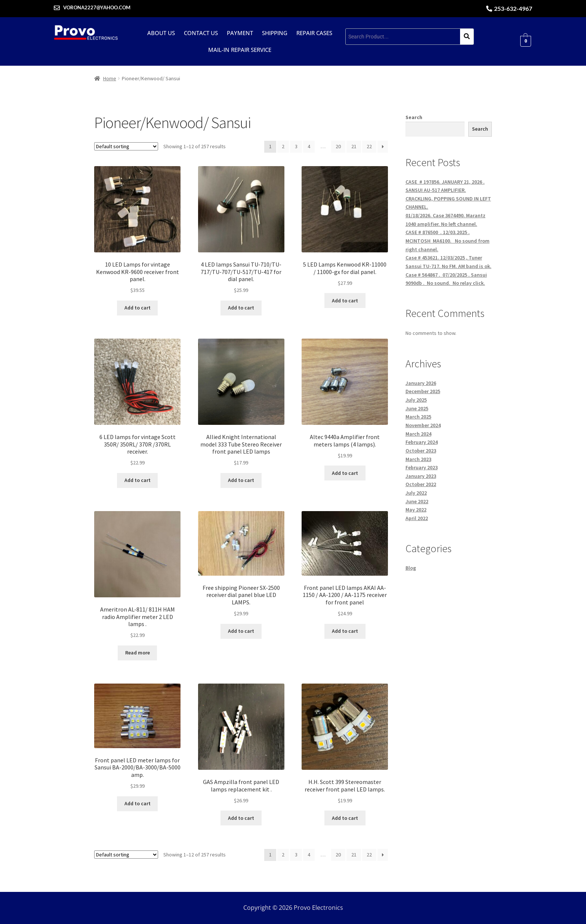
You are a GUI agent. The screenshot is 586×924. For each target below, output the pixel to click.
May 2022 (416, 510)
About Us (161, 33)
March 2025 (418, 417)
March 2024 (418, 434)
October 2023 (421, 451)
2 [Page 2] (283, 146)
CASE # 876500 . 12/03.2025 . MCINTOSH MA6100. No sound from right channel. (448, 241)
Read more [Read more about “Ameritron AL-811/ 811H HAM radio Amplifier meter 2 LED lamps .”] (138, 653)
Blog (411, 568)
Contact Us (201, 33)
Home (110, 78)
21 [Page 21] (354, 146)
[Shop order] (126, 146)
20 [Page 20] (338, 146)
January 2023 (421, 476)
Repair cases (314, 33)
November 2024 (423, 425)
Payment (240, 33)
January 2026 (421, 383)
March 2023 (418, 459)
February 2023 (422, 467)
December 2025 (423, 391)
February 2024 (422, 442)
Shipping (275, 33)
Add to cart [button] (138, 308)
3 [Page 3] (296, 146)
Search (414, 117)
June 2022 (417, 501)
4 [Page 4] (309, 146)
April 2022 (417, 518)
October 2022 (421, 484)
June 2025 (417, 408)
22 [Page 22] (369, 146)
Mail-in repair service (240, 50)
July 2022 (416, 493)
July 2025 (416, 400)
